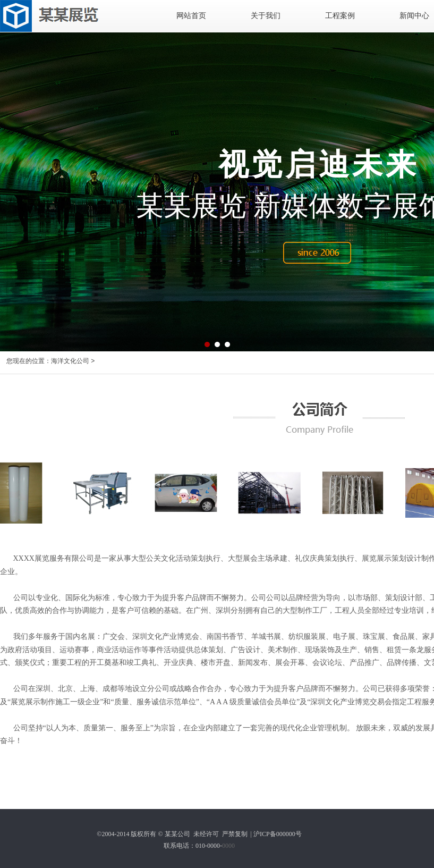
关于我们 (266, 16)
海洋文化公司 (70, 361)
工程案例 (340, 16)
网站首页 (191, 16)
